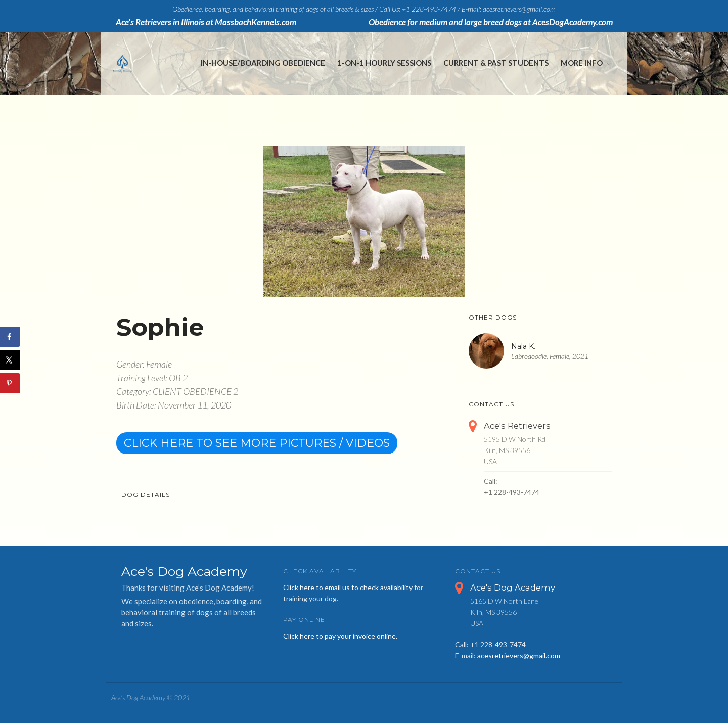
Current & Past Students (496, 63)
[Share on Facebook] (10, 337)
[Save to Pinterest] (10, 383)
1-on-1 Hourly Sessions (384, 63)
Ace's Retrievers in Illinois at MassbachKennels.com (206, 22)
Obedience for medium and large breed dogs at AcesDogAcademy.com (491, 22)
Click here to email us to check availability (348, 587)
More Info (582, 63)
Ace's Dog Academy (513, 588)
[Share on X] (10, 360)
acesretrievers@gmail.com (519, 656)
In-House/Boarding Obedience (263, 63)
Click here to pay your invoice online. (340, 636)
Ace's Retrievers (517, 426)
